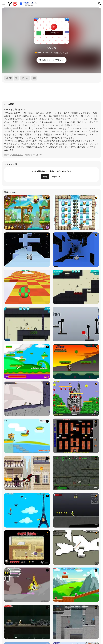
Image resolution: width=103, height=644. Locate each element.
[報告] (25, 78)
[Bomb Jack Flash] (76, 399)
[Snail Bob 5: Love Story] (27, 212)
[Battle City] (76, 436)
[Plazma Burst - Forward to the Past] (76, 622)
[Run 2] (27, 250)
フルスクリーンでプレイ (51, 60)
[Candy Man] (27, 361)
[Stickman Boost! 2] (27, 324)
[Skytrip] (27, 287)
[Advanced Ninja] (76, 548)
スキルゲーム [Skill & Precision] (18, 155)
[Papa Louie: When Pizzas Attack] (27, 548)
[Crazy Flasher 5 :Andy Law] (27, 622)
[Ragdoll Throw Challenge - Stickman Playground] (76, 324)
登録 (45, 177)
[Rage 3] (27, 585)
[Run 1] (76, 250)
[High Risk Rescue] (27, 473)
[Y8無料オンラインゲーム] (12, 4)
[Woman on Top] (27, 510)
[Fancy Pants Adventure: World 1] (27, 399)
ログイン (56, 177)
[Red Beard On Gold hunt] (27, 436)
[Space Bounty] (76, 473)
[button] (9, 150)
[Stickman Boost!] (76, 287)
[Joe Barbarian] (76, 361)
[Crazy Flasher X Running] (76, 510)
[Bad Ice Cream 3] (76, 212)
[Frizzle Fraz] (76, 585)
